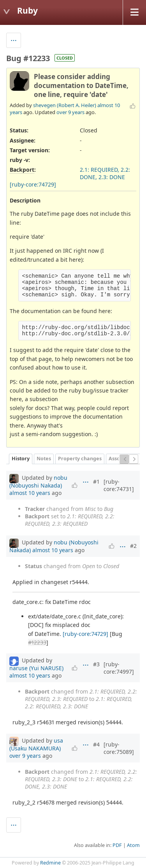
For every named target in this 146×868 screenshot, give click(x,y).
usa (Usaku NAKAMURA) (36, 744)
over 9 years (70, 112)
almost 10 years (30, 493)
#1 (96, 482)
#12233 (37, 642)
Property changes (80, 459)
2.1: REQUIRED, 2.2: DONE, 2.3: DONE (105, 173)
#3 (96, 664)
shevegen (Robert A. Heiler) (65, 105)
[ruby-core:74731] (119, 485)
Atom (133, 845)
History (21, 459)
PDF (117, 845)
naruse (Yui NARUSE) (36, 668)
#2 (133, 546)
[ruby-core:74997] (119, 668)
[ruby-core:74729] (33, 184)
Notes (44, 459)
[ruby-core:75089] (119, 748)
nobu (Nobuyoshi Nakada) (38, 482)
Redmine (50, 863)
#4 (96, 744)
